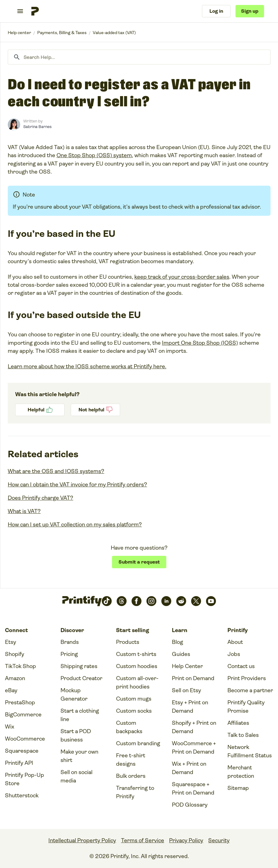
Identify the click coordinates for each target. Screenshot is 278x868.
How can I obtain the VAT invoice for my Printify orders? (77, 485)
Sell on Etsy (186, 690)
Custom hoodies (137, 666)
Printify (19, 33)
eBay (11, 690)
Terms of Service (143, 840)
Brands (70, 642)
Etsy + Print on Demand (190, 707)
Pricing (69, 654)
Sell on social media (76, 776)
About (235, 642)
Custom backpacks (129, 727)
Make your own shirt (79, 756)
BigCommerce (23, 715)
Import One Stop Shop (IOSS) (200, 343)
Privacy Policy (186, 840)
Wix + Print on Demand (189, 768)
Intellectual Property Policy (82, 840)
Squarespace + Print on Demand (193, 788)
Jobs (234, 654)
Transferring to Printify (135, 792)
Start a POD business (76, 735)
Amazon (15, 678)
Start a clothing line (80, 715)
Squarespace (22, 751)
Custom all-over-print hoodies (137, 682)
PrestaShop (20, 702)
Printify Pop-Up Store (25, 779)
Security (219, 840)
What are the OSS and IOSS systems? (56, 471)
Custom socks (134, 711)
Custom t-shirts (136, 654)
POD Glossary (190, 805)
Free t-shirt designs (131, 760)
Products (128, 642)
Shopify (15, 654)
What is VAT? (24, 511)
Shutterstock (22, 795)
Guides (181, 654)
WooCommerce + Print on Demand (194, 748)
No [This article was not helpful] (95, 410)
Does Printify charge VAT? (40, 498)
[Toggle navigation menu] (20, 11)
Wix (10, 727)
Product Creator (81, 678)
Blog (177, 642)
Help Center (187, 666)
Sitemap (238, 788)
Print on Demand (193, 678)
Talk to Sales (243, 735)
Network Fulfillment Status (250, 751)
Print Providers (247, 678)
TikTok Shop (20, 666)
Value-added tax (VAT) (114, 33)
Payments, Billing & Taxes (62, 33)
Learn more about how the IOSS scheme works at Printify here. (87, 366)
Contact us (241, 666)
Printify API (19, 763)
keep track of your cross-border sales (182, 277)
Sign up (250, 11)
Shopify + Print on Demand (194, 727)
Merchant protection (241, 772)
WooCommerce (25, 739)
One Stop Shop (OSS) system (94, 155)
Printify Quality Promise (246, 707)
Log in (216, 11)
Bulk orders (131, 776)
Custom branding (138, 743)
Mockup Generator (74, 695)
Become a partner (250, 690)
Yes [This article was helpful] (40, 410)
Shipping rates (79, 666)
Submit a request (139, 562)
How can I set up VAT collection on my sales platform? (75, 525)
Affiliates (238, 723)
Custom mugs (134, 699)
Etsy (11, 642)
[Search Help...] (139, 57)
